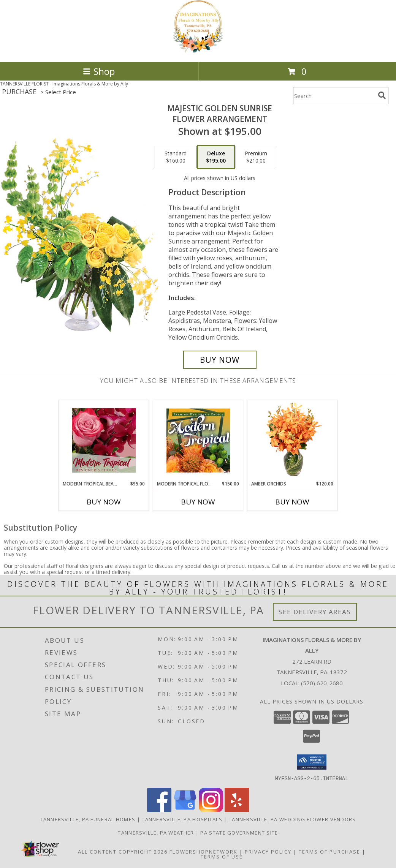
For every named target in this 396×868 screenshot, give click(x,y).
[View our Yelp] (237, 810)
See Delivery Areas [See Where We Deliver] (315, 612)
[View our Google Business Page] (185, 810)
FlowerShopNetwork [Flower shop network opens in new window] (204, 851)
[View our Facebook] (159, 810)
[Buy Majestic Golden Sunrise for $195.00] (220, 360)
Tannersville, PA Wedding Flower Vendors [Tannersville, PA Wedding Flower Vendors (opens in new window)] (292, 819)
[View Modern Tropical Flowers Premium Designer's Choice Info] (198, 440)
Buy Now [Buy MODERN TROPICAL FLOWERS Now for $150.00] (198, 502)
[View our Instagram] (211, 810)
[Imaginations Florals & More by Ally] (198, 51)
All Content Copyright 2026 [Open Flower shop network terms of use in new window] (123, 851)
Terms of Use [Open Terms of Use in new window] (222, 856)
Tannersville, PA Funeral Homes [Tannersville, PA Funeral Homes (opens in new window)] (88, 819)
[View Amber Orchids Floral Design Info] (292, 440)
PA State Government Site (239, 832)
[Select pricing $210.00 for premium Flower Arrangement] (256, 157)
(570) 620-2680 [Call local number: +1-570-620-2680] (322, 683)
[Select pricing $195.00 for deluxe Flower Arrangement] (216, 157)
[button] (312, 762)
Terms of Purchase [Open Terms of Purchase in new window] (329, 851)
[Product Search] (334, 96)
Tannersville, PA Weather (156, 832)
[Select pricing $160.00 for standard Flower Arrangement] (176, 157)
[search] (382, 95)
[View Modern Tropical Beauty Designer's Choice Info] (104, 440)
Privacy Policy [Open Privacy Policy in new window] (268, 851)
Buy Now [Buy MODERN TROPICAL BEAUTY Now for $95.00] (104, 502)
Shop (99, 71)
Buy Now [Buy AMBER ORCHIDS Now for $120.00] (292, 502)
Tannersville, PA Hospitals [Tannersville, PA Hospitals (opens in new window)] (182, 819)
